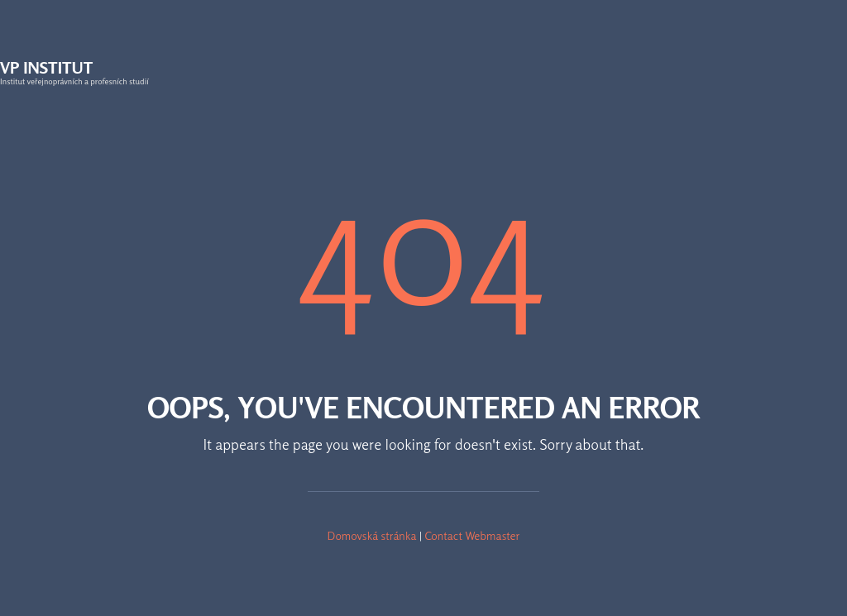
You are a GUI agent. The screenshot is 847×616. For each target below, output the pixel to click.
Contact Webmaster (472, 535)
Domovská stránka (372, 535)
